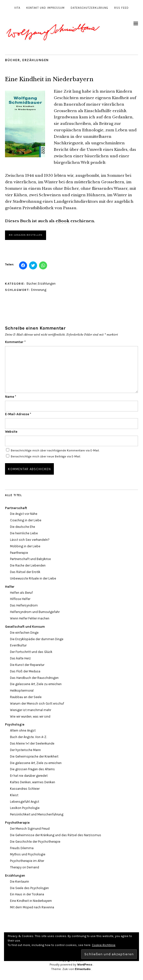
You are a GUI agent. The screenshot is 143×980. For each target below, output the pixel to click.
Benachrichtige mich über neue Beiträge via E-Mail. (46, 456)
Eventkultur (18, 645)
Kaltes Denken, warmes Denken (33, 782)
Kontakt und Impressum (45, 8)
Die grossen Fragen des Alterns (32, 769)
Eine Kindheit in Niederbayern (31, 901)
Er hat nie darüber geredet (29, 776)
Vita (17, 8)
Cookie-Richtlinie (104, 945)
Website (11, 432)
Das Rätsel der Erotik (25, 572)
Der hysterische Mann (25, 750)
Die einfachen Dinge (24, 633)
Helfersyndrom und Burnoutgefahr (35, 612)
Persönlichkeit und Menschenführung (37, 814)
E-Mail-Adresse (18, 414)
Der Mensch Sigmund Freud (30, 829)
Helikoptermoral (22, 690)
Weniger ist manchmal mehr (31, 710)
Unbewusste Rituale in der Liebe (33, 578)
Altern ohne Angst (23, 730)
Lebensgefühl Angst (25, 802)
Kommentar (15, 342)
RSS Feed (121, 8)
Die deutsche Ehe (23, 527)
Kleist (14, 795)
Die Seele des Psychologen (29, 888)
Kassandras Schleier (25, 789)
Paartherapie (19, 553)
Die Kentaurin (20, 882)
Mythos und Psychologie (28, 854)
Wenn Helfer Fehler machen (30, 618)
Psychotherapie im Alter (27, 861)
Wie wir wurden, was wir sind (30, 716)
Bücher (12, 60)
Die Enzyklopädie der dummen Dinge (37, 639)
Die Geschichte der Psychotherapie (35, 842)
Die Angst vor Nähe (24, 514)
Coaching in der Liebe (26, 520)
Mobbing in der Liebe (25, 546)
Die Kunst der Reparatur (27, 665)
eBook (62, 221)
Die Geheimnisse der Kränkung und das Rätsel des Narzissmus (56, 835)
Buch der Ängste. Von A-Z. (28, 737)
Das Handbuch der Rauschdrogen (34, 678)
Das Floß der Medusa (25, 671)
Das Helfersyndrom (24, 605)
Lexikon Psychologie (25, 808)
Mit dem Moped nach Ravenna (32, 907)
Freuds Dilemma (22, 848)
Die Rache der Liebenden (28, 565)
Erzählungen (36, 60)
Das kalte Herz (20, 658)
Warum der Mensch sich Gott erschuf (37, 703)
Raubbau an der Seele (26, 697)
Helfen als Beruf (21, 593)
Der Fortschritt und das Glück (31, 652)
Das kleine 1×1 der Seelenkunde (32, 743)
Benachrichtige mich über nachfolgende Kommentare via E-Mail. (55, 450)
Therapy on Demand (25, 867)
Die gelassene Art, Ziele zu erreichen (36, 684)
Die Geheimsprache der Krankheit (34, 756)
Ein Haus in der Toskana (27, 894)
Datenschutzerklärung (89, 8)
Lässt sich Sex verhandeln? (30, 540)
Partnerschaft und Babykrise (30, 559)
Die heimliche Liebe (24, 533)
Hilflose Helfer (20, 599)
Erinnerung (39, 290)
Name (11, 397)
